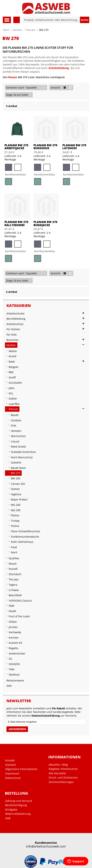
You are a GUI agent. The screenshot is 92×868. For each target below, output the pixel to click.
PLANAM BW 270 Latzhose (74, 147)
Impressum (12, 774)
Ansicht (56, 88)
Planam (31, 30)
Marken (17, 30)
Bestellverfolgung (16, 805)
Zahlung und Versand (19, 801)
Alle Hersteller (57, 773)
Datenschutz (13, 778)
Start (6, 30)
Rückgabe (11, 810)
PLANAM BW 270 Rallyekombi (16, 223)
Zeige (9, 95)
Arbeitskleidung (59, 68)
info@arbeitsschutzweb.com (46, 846)
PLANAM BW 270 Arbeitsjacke (16, 147)
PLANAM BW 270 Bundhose (45, 147)
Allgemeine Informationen (21, 769)
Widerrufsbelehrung (18, 814)
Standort (11, 765)
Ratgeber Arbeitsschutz (63, 769)
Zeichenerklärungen (61, 782)
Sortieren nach (15, 88)
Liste (70, 88)
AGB (8, 818)
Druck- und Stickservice (63, 778)
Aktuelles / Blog (58, 765)
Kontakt (10, 760)
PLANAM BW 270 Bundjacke (45, 223)
